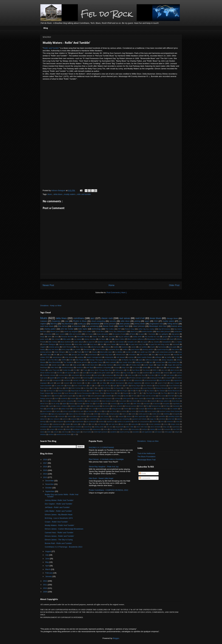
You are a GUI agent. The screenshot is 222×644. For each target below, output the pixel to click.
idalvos (134, 409)
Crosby (54, 388)
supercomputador (46, 386)
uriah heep (65, 432)
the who (153, 367)
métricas (70, 416)
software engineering (134, 383)
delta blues (58, 194)
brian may (137, 373)
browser (73, 399)
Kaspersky (56, 321)
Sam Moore (136, 370)
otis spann (144, 342)
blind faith (171, 396)
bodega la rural (141, 362)
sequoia (143, 424)
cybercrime (48, 334)
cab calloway (156, 373)
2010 (45, 588)
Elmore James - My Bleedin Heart (58, 515)
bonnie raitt (130, 352)
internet (124, 378)
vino (110, 339)
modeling (166, 414)
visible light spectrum (101, 432)
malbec (125, 349)
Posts (142, 473)
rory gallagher (163, 334)
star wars (110, 427)
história (126, 409)
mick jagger (99, 380)
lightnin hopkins (104, 342)
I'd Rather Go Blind (129, 360)
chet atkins (178, 399)
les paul (141, 334)
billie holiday (53, 342)
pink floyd (90, 367)
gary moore (64, 354)
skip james (175, 334)
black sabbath (111, 362)
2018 (45, 460)
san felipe (103, 383)
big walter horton (96, 362)
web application (147, 432)
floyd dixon (151, 375)
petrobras (162, 419)
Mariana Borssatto (162, 388)
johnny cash (80, 411)
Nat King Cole (51, 391)
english (51, 406)
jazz (93, 318)
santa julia (135, 424)
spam (147, 321)
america (57, 396)
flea (147, 406)
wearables (136, 432)
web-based (158, 432)
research (67, 383)
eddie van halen (125, 404)
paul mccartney (104, 419)
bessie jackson (82, 362)
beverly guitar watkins (104, 373)
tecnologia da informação (81, 429)
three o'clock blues (80, 386)
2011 (45, 585)
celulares (149, 399)
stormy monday (90, 339)
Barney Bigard (136, 386)
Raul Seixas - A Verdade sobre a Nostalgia (106, 459)
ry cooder (94, 383)
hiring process (116, 409)
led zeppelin (168, 378)
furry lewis (94, 344)
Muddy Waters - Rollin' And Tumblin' (59, 525)
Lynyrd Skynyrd (148, 388)
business (125, 347)
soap (65, 427)
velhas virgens (75, 432)
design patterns (164, 401)
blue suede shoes (126, 362)
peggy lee (153, 419)
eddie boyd (131, 375)
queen (59, 383)
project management (94, 357)
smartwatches (56, 427)
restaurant (170, 422)
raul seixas (125, 318)
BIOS (121, 386)
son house (89, 334)
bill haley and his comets (148, 396)
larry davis (113, 411)
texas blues (156, 318)
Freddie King (67, 370)
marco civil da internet (76, 414)
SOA (156, 321)
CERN (64, 360)
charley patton (50, 329)
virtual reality (87, 432)
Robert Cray (130, 329)
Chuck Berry (100, 331)
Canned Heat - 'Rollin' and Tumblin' (59, 533)
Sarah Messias (69, 393)
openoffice (162, 416)
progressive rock (156, 324)
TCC (138, 393)
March (48, 569)
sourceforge (88, 427)
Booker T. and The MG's (49, 360)
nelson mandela (81, 416)
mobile (133, 414)
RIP (119, 329)
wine (56, 337)
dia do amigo (55, 404)
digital (64, 404)
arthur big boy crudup (146, 329)
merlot (96, 414)
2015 (45, 470)
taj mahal (168, 357)
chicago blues (172, 318)
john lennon (144, 354)
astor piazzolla (110, 337)
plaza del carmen (165, 380)
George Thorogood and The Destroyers (104, 360)
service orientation (155, 424)
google (69, 378)
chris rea (45, 401)
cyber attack (79, 342)
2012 (45, 581)
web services (171, 367)
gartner (49, 409)
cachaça (117, 399)
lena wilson (178, 378)
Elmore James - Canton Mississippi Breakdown (64, 529)
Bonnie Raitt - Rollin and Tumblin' (58, 543)
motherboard (51, 416)
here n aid (92, 409)
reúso (178, 422)
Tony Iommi (146, 370)
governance (92, 354)
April (47, 566)
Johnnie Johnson (65, 344)
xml (74, 434)
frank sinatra (170, 375)
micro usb (125, 414)
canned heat (160, 362)
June (48, 559)
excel (85, 406)
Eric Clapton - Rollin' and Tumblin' (58, 504)
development (109, 375)
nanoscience (57, 357)
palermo (65, 419)
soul (67, 321)
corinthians (79, 318)
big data (126, 396)
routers (75, 424)
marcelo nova (77, 380)
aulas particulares (96, 396)
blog (178, 396)
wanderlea (113, 432)
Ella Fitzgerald (81, 360)
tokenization (135, 429)
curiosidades (75, 375)
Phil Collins (110, 329)
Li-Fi (125, 388)
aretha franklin (147, 331)
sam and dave (113, 424)
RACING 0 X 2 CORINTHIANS (101, 447)
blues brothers (66, 342)
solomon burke (150, 383)
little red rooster (118, 342)
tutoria (42, 432)
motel (42, 416)
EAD (67, 388)
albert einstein (175, 370)
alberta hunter (96, 347)
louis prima (46, 380)
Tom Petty (164, 393)
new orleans (105, 416)
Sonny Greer (110, 393)
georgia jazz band (78, 354)
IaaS (140, 360)
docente (80, 404)
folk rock (160, 375)
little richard (56, 339)
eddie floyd (141, 375)
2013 (45, 477)
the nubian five (115, 429)
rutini (93, 424)
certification (158, 399)
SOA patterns (119, 370)
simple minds (175, 424)
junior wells (44, 339)
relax (162, 422)
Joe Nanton (117, 388)
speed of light (162, 383)
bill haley (134, 396)
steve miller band (142, 427)
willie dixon (125, 321)
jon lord (99, 411)
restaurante (109, 357)
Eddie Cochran (76, 388)
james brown (111, 344)
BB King (54, 324)
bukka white (137, 337)
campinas (166, 373)
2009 (45, 592)
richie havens (77, 383)
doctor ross (89, 404)
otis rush (129, 380)
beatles (116, 347)
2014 (45, 474)
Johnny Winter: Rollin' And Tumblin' (59, 500)
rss (82, 424)
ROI (137, 391)
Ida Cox (71, 352)
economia (114, 404)
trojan (161, 367)
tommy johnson (46, 352)
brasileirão (64, 399)
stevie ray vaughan (71, 331)
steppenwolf (119, 427)
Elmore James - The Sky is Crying (59, 540)
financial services (131, 406)
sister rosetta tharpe (144, 357)
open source (60, 334)
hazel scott (76, 409)
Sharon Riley (99, 393)
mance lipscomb (164, 354)
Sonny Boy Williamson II (118, 331)
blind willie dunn (106, 352)
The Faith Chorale (152, 393)
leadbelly (122, 344)
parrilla (82, 419)
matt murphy (89, 380)
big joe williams (124, 337)
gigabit (52, 378)
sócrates (60, 429)
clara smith (44, 365)
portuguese (60, 422)
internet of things (162, 409)
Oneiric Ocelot (94, 391)
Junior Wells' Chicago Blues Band (101, 370)
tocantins (126, 429)
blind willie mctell (81, 344)
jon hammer (90, 411)
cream (67, 365)
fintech (141, 406)
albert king (134, 331)
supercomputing (163, 349)
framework (176, 406)
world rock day (105, 386)
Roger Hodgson (45, 393)
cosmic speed (57, 365)
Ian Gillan (87, 388)
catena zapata (139, 399)
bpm (151, 362)
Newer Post (48, 285)
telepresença (97, 429)
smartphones (44, 427)
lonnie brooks (100, 349)
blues (50, 194)
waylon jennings (125, 432)
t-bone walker (87, 331)
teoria (105, 429)
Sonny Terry (97, 337)
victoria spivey (54, 347)
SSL (128, 370)
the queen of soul (119, 334)
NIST (172, 388)
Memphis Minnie (83, 337)
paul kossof (135, 349)
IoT (94, 388)
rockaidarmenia (57, 424)
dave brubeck (87, 375)
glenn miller (61, 378)
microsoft (176, 344)
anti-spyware (69, 373)
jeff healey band (135, 365)
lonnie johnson (110, 324)
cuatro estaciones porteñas (165, 352)
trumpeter (167, 429)
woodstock (95, 324)
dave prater (123, 401)
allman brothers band (47, 373)
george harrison (107, 365)
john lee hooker (67, 329)
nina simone (70, 357)
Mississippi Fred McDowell (157, 339)
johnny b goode (68, 411)
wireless (51, 434)
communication (63, 375)
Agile (115, 386)
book (57, 399)
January (49, 576)
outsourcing (138, 380)
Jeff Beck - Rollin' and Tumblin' (57, 507)
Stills (119, 393)
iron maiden (174, 409)
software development (117, 383)
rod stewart (121, 357)
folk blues (167, 406)
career (133, 347)
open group (119, 380)
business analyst (91, 399)
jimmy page (66, 349)
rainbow (101, 422)
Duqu (61, 388)
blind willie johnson (163, 331)
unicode (56, 432)
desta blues (176, 401)
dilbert (118, 375)
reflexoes (155, 422)
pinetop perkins (148, 349)
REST (86, 352)
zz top (177, 357)
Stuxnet (126, 393)
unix (91, 386)
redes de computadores (142, 422)
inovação (142, 409)
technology (96, 329)
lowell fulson (44, 414)
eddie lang (47, 354)
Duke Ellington (60, 352)
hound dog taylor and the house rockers (106, 378)
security (113, 321)
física (42, 409)
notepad (121, 416)
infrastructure (121, 354)
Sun (132, 393)
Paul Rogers (124, 391)
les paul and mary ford (137, 344)
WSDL (172, 393)
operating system (174, 416)
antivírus (107, 347)
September (50, 491)
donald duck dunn (91, 365)
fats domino (106, 406)
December (50, 481)
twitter (49, 432)
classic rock (107, 318)
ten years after (59, 386)
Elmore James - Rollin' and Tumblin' (59, 536)
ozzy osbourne (55, 419)
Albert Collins (120, 339)
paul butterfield (92, 419)
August (48, 551)
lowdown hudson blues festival (170, 411)
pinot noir (171, 419)
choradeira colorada (49, 375)
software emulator (75, 427)
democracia (144, 401)
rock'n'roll (140, 318)
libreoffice (142, 411)
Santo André (57, 393)
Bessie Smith (108, 326)
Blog (46, 28)
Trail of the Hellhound (146, 453)
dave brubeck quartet (109, 401)
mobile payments (144, 414)
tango (42, 337)
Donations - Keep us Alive (51, 306)
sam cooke (125, 424)
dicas (180, 352)
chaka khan (168, 399)
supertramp (176, 427)
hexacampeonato (103, 409)
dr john (153, 347)
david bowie (133, 401)
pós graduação (91, 422)
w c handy (178, 342)
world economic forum (64, 434)
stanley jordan (99, 427)
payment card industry (139, 419)
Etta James (63, 326)
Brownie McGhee (68, 337)
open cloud (152, 416)
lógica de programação (58, 414)
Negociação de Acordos (79, 391)
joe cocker (77, 349)
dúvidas (105, 404)
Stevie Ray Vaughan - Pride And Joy (104, 467)
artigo (77, 396)
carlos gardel (127, 399)
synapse (52, 429)
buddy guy (82, 324)
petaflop (80, 357)
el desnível (156, 404)
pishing (137, 321)
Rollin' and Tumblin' (51, 48)
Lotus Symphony (135, 388)
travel (159, 429)
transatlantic (167, 342)
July (47, 555)
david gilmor (98, 375)
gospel (165, 337)
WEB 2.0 (156, 370)
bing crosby (127, 373)
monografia (176, 414)
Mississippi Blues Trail (146, 460)
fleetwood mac (156, 406)
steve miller (130, 427)
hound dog (86, 378)
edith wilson (137, 404)
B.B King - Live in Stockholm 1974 (59, 518)
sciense (131, 357)
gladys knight (65, 409)
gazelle (56, 409)
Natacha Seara (63, 391)
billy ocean (162, 396)
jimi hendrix (175, 337)
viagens (43, 347)
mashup (88, 414)
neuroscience (93, 416)
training (152, 429)
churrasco (54, 401)
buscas (80, 399)
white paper (168, 432)
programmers (79, 422)
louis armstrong (92, 326)
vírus (96, 386)
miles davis (54, 367)
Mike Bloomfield (54, 362)
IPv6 (75, 370)
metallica (103, 414)
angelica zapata (67, 396)
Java (99, 388)
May (47, 562)
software (158, 357)
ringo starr (126, 367)
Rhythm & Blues (80, 321)
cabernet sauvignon (106, 399)
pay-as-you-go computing (121, 419)
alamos (49, 396)
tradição (144, 429)
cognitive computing (67, 401)
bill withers (117, 373)
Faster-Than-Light (54, 370)
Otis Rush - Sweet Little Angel (101, 478)
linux (153, 354)
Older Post (174, 285)
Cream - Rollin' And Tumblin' (56, 522)
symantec (43, 429)
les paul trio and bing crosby (159, 344)
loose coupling (152, 411)
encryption (166, 404)
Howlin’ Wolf (123, 326)
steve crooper (175, 383)
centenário (178, 331)
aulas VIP (85, 396)
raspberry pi (110, 422)
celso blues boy (174, 362)
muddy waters (70, 194)
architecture (76, 326)
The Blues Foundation (146, 457)
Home (112, 285)
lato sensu (132, 411)
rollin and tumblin (84, 194)
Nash (42, 391)
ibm (102, 344)
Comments (145, 478)
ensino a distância (62, 406)
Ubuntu (94, 352)
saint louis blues (47, 326)
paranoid (74, 419)
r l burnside (151, 334)
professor (69, 422)
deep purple (77, 365)
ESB (71, 360)
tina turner (175, 349)
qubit (52, 383)
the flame (102, 339)
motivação (61, 416)
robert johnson (139, 326)
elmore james (55, 331)
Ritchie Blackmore (174, 391)
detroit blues (44, 404)
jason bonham (47, 411)
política (51, 422)
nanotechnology (67, 367)
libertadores (88, 349)
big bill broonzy (164, 329)
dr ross (98, 404)
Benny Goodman (160, 386)
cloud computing (98, 321)
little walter (67, 339)
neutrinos (80, 367)
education (147, 404)
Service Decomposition (84, 393)
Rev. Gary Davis (82, 347)
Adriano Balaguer (49, 344)
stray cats (166, 427)
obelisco (129, 416)
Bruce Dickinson (174, 386)
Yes (178, 393)
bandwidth (108, 396)
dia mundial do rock (152, 337)
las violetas (123, 411)
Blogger (116, 638)
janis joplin (173, 347)
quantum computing (103, 367)
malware (44, 321)
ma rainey (78, 339)
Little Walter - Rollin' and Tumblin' (58, 511)
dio (124, 375)
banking (91, 373)
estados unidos (75, 406)
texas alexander (103, 334)
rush (87, 424)
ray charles (155, 342)
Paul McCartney (112, 391)
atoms (78, 373)
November (50, 484)
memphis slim (132, 342)
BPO (127, 386)
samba (145, 367)
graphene (77, 378)
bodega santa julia (46, 399)
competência (80, 401)
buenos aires (176, 326)
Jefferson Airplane (152, 360)
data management (93, 401)
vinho (50, 337)
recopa (116, 367)
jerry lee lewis (53, 349)
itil (181, 409)
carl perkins (143, 347)
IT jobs (85, 370)
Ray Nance (151, 391)
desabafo (153, 401)
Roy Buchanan (67, 324)
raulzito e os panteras (124, 422)
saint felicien (101, 424)
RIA (132, 391)
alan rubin (164, 370)
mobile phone (157, 414)
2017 (45, 463)
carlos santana (177, 373)
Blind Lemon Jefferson (136, 339)
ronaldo (68, 424)
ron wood (136, 367)
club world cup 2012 (144, 352)
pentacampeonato (150, 380)
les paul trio (90, 342)
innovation (133, 354)
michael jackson (114, 414)
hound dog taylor (106, 354)
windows (43, 434)
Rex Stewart (161, 391)
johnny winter (140, 324)
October (49, 488)
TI (143, 393)
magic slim (161, 365)
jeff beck (132, 334)
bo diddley (119, 352)
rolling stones (173, 324)
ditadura (72, 404)
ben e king (117, 396)
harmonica (162, 347)
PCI (102, 391)
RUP (143, 391)
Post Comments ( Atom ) (117, 292)
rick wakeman (45, 424)
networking (109, 380)
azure (84, 373)
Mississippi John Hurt (158, 326)
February (49, 573)
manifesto (67, 380)
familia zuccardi (94, 406)
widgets (177, 432)
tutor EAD (176, 429)
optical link (44, 419)
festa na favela (118, 406)
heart (84, 409)
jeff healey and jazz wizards (138, 378)
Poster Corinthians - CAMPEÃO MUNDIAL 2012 (108, 490)
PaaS (79, 352)
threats (69, 386)
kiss (106, 411)
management (57, 380)
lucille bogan (149, 365)
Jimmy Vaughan (167, 360)
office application (140, 416)
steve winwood (155, 427)
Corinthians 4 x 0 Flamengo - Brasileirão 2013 (63, 547)
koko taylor (83, 329)
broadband (146, 373)
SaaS (172, 339)
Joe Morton (107, 388)
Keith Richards (68, 347)
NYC (178, 388)
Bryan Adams (45, 388)
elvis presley (125, 324)
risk (86, 383)
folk (55, 354)
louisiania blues (114, 349)
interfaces (150, 409)
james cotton (121, 365)
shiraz (166, 424)
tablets (68, 429)
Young (42, 396)
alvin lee (59, 373)
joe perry (57, 411)
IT (80, 370)
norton (113, 416)
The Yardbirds (68, 362)
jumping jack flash (155, 378)
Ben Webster (148, 386)
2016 (45, 467)
